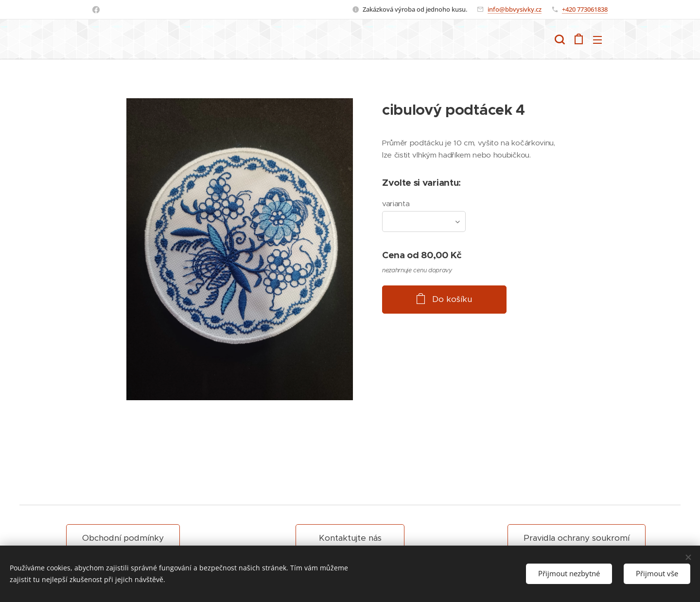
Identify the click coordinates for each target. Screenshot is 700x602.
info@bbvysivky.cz (515, 9)
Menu (597, 40)
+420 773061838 (585, 9)
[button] (560, 39)
